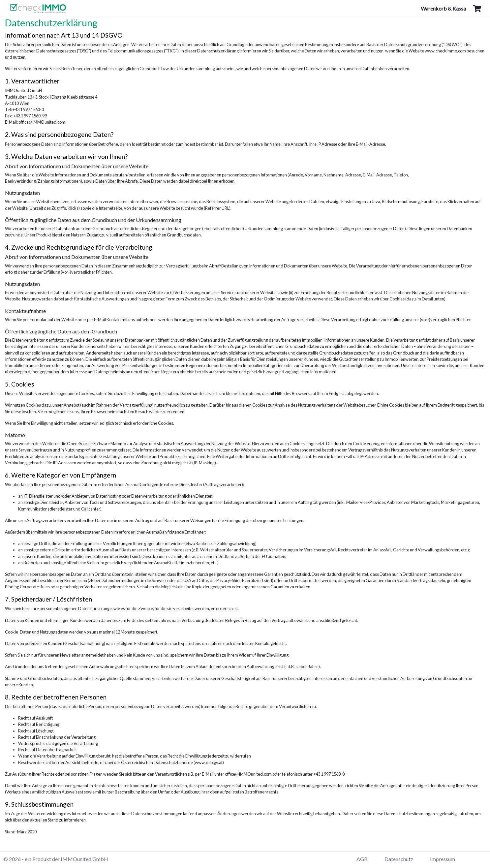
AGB (362, 859)
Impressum (443, 859)
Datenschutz (399, 859)
